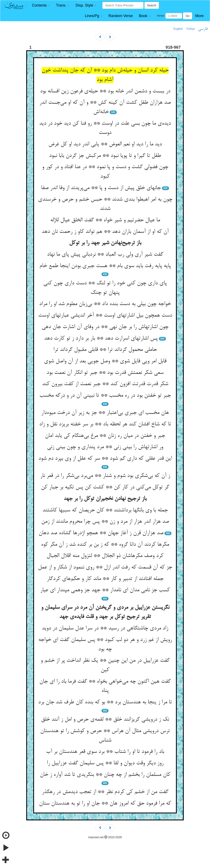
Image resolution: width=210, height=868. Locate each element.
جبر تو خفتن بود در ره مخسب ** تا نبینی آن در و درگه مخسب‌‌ (105, 396)
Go (188, 16)
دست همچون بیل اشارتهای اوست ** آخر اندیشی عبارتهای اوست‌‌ (105, 316)
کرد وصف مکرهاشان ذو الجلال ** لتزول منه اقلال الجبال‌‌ (105, 556)
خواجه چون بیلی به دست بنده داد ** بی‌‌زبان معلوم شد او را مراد (105, 304)
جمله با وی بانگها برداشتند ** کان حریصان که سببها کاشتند (105, 510)
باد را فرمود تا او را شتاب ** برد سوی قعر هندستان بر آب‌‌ (105, 752)
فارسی (203, 29)
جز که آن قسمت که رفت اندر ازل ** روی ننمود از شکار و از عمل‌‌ (105, 567)
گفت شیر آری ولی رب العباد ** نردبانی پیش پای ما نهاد (105, 255)
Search (152, 5)
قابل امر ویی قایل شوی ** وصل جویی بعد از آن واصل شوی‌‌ (105, 361)
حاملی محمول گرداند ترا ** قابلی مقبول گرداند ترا (105, 350)
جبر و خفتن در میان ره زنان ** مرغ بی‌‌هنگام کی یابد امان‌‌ (105, 436)
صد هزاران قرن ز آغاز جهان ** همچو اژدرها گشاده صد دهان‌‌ (101, 533)
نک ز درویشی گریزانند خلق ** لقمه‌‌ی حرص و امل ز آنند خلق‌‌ (105, 720)
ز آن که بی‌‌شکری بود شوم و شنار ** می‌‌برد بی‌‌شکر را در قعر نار (105, 476)
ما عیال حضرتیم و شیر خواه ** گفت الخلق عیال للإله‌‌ (105, 220)
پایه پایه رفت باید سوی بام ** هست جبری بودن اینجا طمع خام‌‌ (105, 266)
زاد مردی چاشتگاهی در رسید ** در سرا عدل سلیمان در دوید (105, 628)
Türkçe (190, 29)
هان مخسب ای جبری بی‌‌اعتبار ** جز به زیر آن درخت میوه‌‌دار (105, 413)
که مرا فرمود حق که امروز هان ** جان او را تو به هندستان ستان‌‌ (105, 804)
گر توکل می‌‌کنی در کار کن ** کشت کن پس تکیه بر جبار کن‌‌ (105, 487)
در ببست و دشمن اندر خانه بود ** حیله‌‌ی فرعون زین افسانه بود (105, 91)
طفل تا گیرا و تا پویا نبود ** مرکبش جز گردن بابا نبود (105, 156)
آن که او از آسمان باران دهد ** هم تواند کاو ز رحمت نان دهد (105, 232)
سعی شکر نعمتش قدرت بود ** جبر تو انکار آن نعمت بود (105, 373)
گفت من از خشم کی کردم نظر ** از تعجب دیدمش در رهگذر (105, 792)
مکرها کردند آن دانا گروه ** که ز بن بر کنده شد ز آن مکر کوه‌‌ (105, 545)
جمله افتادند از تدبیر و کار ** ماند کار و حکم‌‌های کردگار (105, 579)
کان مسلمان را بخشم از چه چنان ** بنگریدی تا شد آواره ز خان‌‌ (105, 775)
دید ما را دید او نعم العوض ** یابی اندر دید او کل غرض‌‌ (105, 144)
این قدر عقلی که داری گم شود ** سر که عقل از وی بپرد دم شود (105, 459)
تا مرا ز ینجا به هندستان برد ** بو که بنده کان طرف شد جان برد (105, 702)
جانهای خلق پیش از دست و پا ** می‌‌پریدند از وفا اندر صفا (101, 188)
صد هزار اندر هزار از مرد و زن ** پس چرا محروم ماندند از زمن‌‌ (105, 522)
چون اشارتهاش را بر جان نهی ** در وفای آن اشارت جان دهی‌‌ (105, 327)
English (178, 29)
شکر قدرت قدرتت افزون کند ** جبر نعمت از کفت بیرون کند (105, 384)
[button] (41, 5)
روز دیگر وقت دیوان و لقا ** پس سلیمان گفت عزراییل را (105, 763)
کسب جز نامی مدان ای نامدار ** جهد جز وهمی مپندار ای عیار (105, 590)
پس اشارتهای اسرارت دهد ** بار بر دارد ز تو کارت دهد (101, 339)
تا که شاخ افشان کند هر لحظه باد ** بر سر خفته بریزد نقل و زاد (105, 424)
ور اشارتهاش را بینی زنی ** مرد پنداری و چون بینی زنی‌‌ (105, 447)
